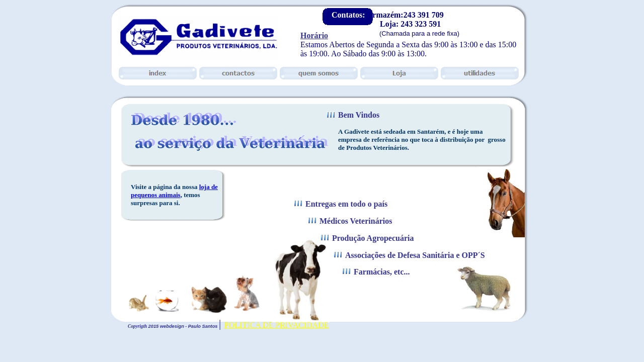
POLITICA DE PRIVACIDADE (277, 325)
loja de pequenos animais (174, 191)
